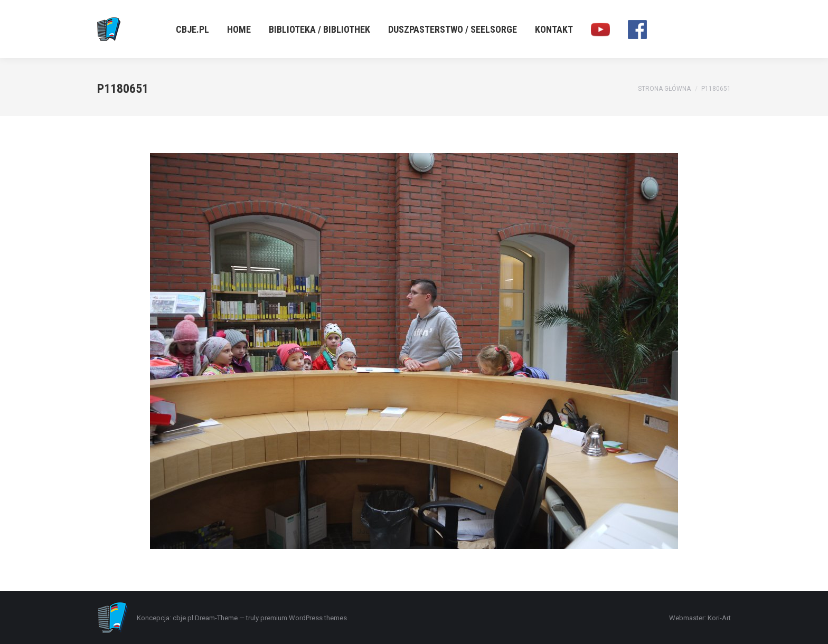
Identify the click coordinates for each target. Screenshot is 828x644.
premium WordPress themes (304, 618)
